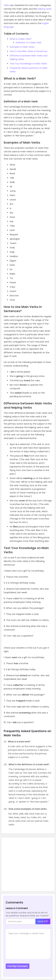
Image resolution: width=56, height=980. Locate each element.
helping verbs (44, 9)
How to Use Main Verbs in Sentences (29, 51)
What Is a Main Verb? (21, 39)
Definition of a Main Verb (29, 43)
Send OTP (43, 921)
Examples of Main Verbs (22, 47)
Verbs (7, 5)
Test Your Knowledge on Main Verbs (28, 64)
